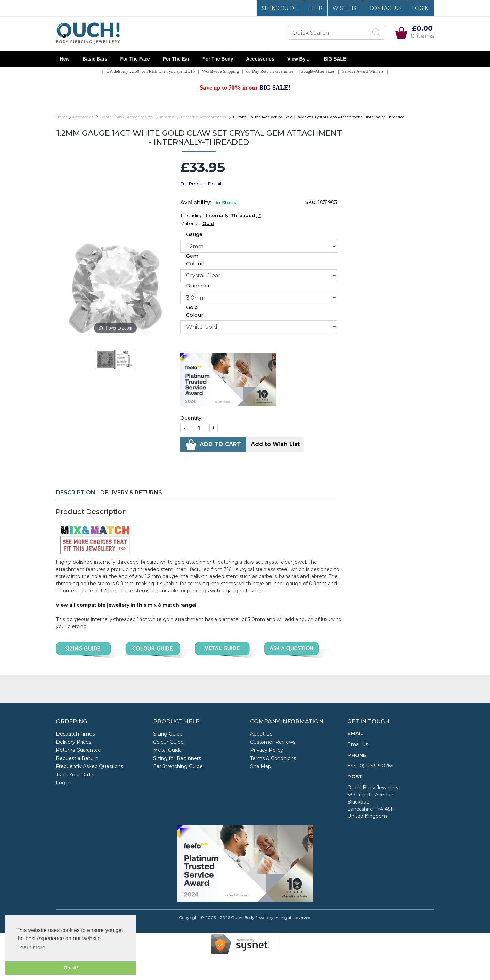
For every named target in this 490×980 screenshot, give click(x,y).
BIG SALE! (336, 59)
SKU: (311, 202)
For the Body (218, 59)
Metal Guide (168, 750)
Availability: (196, 202)
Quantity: (191, 418)
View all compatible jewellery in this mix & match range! (126, 605)
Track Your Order (75, 775)
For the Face (135, 59)
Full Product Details (202, 184)
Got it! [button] (71, 968)
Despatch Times (75, 734)
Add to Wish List (275, 444)
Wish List (346, 8)
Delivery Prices (73, 742)
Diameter (198, 286)
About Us (261, 734)
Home (62, 117)
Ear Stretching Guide (178, 766)
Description (76, 493)
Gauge (194, 234)
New (65, 59)
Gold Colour (195, 311)
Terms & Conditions (273, 758)
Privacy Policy (267, 750)
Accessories (260, 59)
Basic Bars (95, 59)
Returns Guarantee (78, 750)
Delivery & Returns (131, 493)
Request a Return (77, 758)
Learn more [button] (31, 948)
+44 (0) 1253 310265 (370, 766)
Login (420, 8)
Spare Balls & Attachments (127, 117)
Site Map (261, 766)
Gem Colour (195, 260)
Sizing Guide (280, 8)
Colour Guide (168, 742)
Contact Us (386, 8)
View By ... (299, 59)
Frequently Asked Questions (89, 766)
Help (315, 8)
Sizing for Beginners (177, 758)
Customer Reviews (273, 742)
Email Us (358, 744)
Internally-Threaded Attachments (193, 117)
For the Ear (176, 59)
